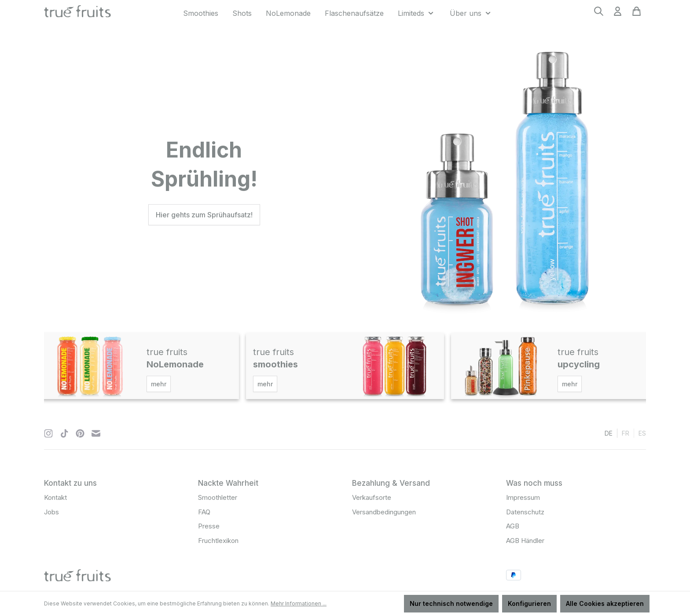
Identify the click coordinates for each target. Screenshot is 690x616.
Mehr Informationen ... (299, 603)
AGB (513, 526)
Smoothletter (218, 497)
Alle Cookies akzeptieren (605, 603)
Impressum (523, 497)
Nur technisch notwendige (451, 603)
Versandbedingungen (384, 512)
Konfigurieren (529, 603)
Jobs (51, 512)
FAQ (204, 512)
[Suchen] (599, 14)
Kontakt (55, 497)
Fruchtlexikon (218, 541)
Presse (209, 526)
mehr (159, 384)
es (642, 433)
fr (626, 433)
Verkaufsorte (372, 497)
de (609, 433)
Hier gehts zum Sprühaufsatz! (204, 215)
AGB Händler (525, 541)
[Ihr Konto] (618, 14)
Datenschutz (525, 512)
